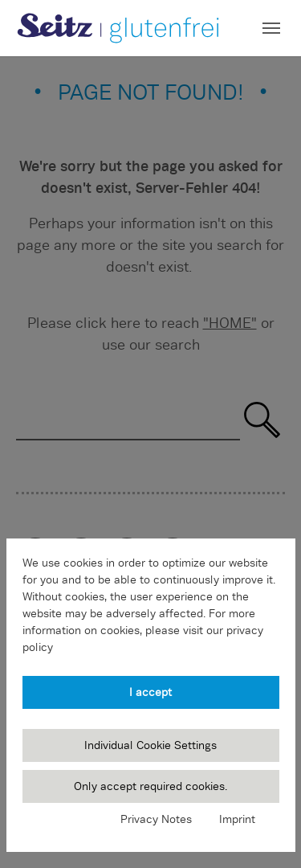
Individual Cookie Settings (150, 745)
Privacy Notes (156, 819)
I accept (150, 692)
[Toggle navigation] (271, 28)
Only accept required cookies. (150, 786)
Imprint (237, 819)
